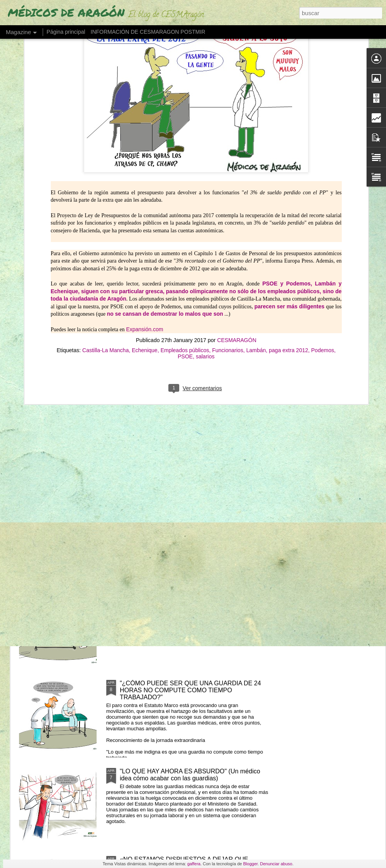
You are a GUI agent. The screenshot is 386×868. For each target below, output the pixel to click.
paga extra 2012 (288, 234)
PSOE (185, 240)
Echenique (145, 234)
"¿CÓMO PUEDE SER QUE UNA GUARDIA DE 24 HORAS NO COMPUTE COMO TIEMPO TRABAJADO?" (190, 690)
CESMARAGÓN (237, 224)
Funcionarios (228, 234)
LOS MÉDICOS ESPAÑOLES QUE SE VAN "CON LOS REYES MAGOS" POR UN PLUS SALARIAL (189, 423)
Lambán (256, 234)
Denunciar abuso (276, 864)
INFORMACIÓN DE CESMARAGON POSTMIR (148, 32)
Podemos (323, 234)
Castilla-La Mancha (106, 234)
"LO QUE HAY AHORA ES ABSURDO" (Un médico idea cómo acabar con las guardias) (190, 775)
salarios (205, 240)
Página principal (66, 32)
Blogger (250, 864)
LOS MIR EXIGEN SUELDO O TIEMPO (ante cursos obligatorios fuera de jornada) (193, 511)
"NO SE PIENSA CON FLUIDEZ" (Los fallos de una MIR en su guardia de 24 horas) (191, 599)
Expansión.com (145, 213)
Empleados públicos (185, 234)
